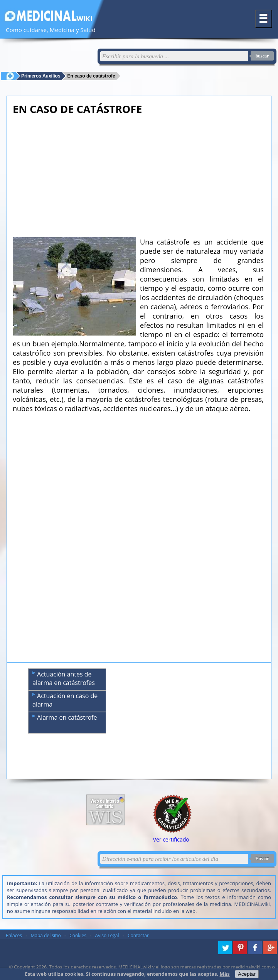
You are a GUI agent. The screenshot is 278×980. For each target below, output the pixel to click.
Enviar (262, 859)
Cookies (78, 935)
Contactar (138, 935)
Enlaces (14, 935)
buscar (262, 56)
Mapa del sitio (46, 935)
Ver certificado (171, 839)
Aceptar (247, 974)
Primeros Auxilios (41, 76)
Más (225, 974)
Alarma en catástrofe (65, 717)
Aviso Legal (107, 935)
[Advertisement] (138, 174)
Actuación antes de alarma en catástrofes (64, 678)
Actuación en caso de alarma (65, 700)
